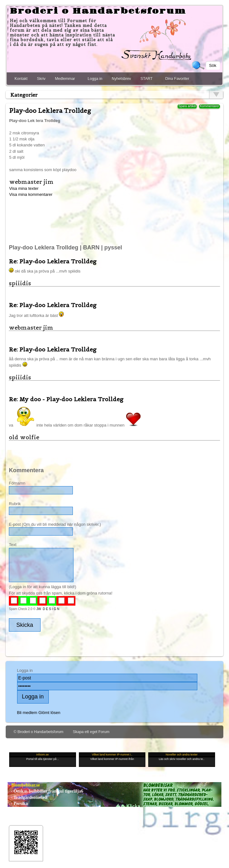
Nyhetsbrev (121, 79)
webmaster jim (31, 182)
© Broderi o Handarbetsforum (38, 732)
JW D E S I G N (48, 609)
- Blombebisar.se (24, 785)
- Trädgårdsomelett (27, 797)
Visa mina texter (24, 188)
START (147, 79)
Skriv (41, 79)
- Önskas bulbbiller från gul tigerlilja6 (45, 791)
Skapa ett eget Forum (91, 732)
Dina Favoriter (177, 79)
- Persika (18, 804)
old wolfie (24, 437)
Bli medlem (27, 713)
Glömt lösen (49, 713)
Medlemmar (65, 79)
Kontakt (21, 79)
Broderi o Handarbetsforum (98, 11)
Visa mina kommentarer (31, 194)
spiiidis (20, 283)
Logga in (95, 79)
